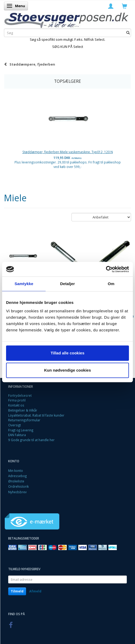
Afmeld (35, 591)
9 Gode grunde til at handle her (31, 440)
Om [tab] (111, 284)
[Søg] (128, 33)
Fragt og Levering (21, 430)
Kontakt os (16, 405)
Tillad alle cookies (67, 353)
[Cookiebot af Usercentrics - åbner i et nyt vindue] (106, 269)
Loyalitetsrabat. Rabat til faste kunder (36, 415)
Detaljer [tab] (67, 284)
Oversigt (15, 425)
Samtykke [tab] (24, 284)
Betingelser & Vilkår (23, 410)
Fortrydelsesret (20, 395)
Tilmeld (17, 591)
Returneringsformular (24, 420)
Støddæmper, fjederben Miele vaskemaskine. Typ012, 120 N (68, 152)
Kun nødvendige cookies (67, 370)
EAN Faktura (17, 435)
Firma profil (17, 400)
